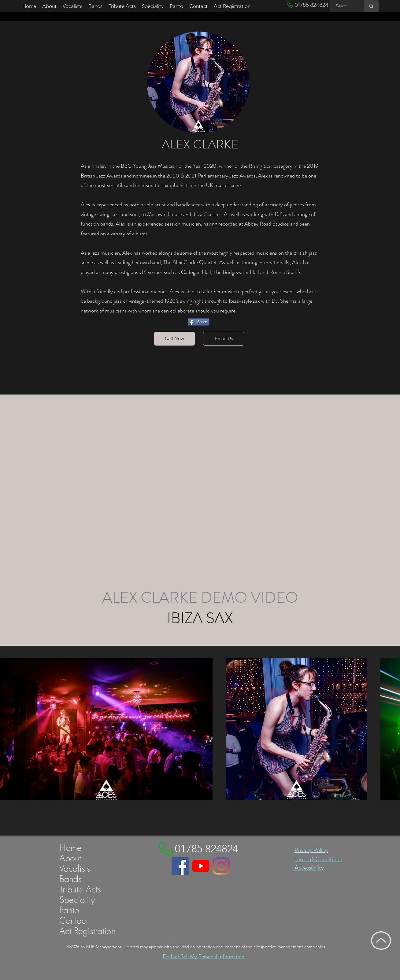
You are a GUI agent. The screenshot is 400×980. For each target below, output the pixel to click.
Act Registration (87, 931)
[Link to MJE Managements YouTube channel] (201, 866)
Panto (69, 910)
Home (70, 848)
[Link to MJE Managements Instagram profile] (221, 866)
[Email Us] (224, 339)
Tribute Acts (80, 889)
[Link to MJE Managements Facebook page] (180, 866)
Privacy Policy (311, 850)
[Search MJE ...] (343, 6)
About (70, 858)
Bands (70, 879)
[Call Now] (174, 339)
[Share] (199, 322)
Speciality (77, 900)
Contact (74, 921)
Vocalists (75, 869)
